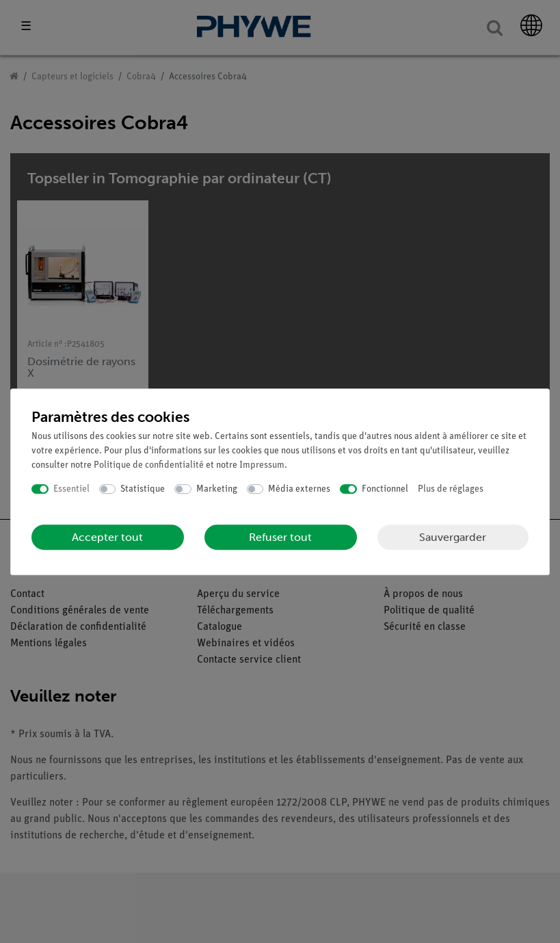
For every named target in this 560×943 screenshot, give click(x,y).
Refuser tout (280, 537)
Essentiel (71, 489)
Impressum (262, 465)
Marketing (217, 489)
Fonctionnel (385, 489)
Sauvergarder (453, 537)
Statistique (143, 489)
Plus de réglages (451, 489)
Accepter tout (107, 537)
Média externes (299, 489)
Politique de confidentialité (149, 465)
